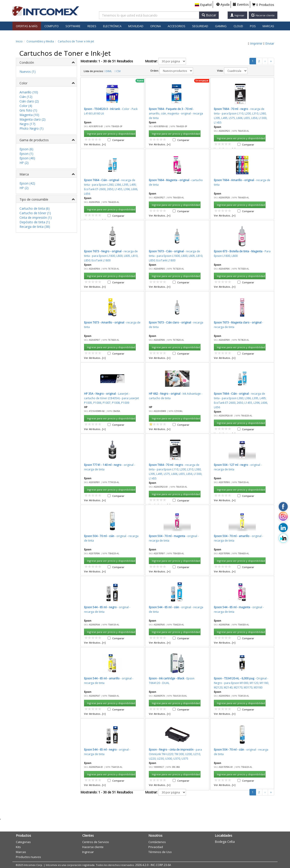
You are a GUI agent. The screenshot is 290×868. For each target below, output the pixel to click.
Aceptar (170, 440)
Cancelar (190, 440)
